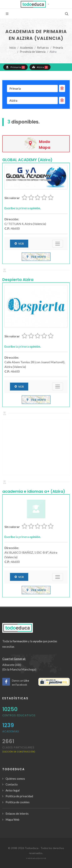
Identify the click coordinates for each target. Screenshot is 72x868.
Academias (26, 48)
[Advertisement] (36, 448)
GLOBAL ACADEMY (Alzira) (27, 160)
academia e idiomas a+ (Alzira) (34, 491)
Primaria (58, 48)
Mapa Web (12, 819)
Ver (19, 243)
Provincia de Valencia (33, 52)
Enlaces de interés (17, 814)
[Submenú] (58, 244)
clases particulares (19, 749)
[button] (36, 4)
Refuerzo (43, 48)
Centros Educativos (19, 715)
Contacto (12, 784)
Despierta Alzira (18, 280)
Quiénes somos (15, 779)
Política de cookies (18, 802)
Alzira (40, 67)
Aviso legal (13, 790)
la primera (23, 208)
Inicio (13, 48)
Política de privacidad (19, 796)
